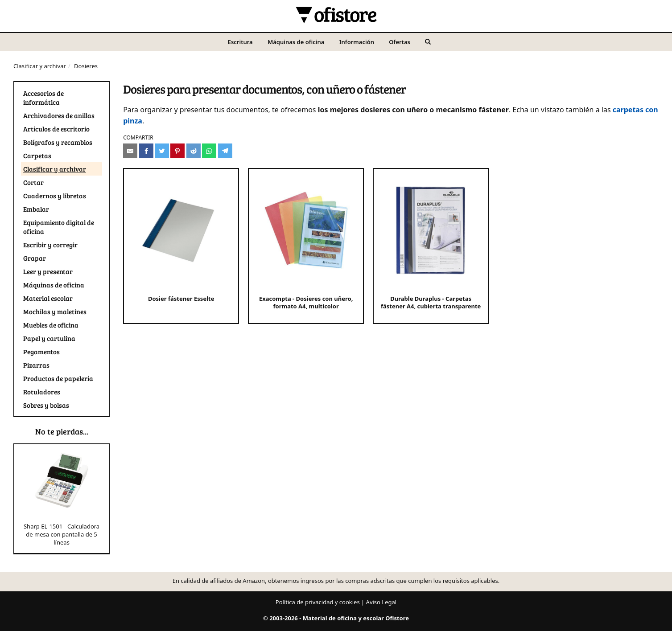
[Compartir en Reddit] (194, 151)
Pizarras (36, 365)
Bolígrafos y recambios (58, 142)
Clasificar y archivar (40, 66)
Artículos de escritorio (56, 129)
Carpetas (37, 156)
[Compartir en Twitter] (162, 151)
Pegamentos (41, 352)
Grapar (35, 258)
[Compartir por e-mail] (130, 151)
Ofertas (400, 42)
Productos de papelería (58, 378)
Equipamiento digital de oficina (59, 227)
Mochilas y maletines (55, 311)
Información (357, 42)
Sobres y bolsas (46, 405)
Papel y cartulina (49, 338)
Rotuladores (42, 392)
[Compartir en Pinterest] (177, 151)
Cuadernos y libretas (55, 196)
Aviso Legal (381, 602)
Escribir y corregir (50, 245)
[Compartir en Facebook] (146, 151)
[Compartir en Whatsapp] (209, 151)
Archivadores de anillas (59, 115)
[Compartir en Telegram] (225, 151)
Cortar (33, 182)
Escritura (240, 42)
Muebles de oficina (51, 325)
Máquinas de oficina (296, 42)
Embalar (36, 209)
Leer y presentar (48, 271)
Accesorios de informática (43, 98)
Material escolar (48, 298)
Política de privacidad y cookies (318, 602)
